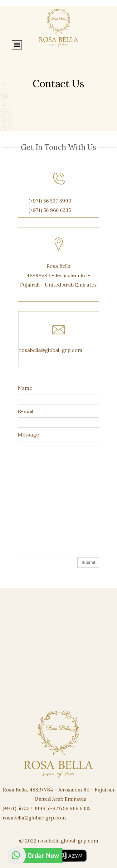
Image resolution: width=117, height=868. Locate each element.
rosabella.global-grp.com (68, 841)
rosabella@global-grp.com (51, 350)
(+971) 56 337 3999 (50, 201)
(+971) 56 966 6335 (50, 210)
